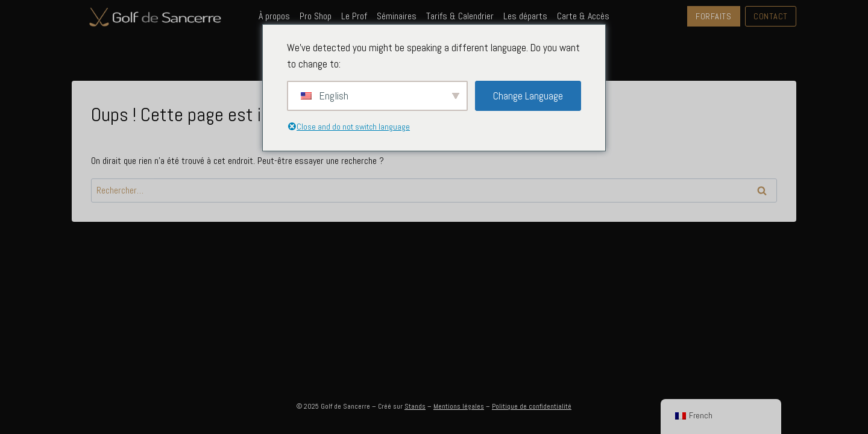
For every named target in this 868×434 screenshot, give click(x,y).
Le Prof (354, 16)
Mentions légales (459, 406)
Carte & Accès (583, 16)
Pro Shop (316, 16)
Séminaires (397, 16)
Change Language (528, 96)
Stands (415, 406)
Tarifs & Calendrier (460, 16)
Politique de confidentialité (532, 406)
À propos (274, 16)
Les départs (525, 16)
